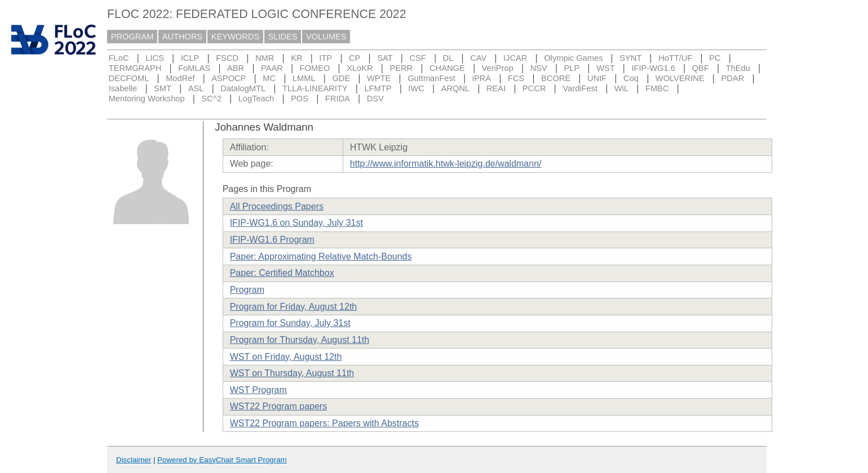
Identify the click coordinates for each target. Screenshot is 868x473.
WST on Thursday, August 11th (292, 373)
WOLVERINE (680, 78)
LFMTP (378, 88)
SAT (385, 58)
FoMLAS (194, 68)
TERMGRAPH (135, 68)
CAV (478, 58)
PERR (401, 68)
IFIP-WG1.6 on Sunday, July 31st (296, 223)
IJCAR (515, 58)
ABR (236, 68)
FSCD (227, 58)
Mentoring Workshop (147, 99)
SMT (163, 88)
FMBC (657, 88)
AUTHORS (183, 37)
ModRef (180, 78)
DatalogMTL (243, 88)
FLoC (119, 58)
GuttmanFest (431, 78)
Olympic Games (573, 58)
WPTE (379, 78)
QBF (701, 68)
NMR (265, 58)
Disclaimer (134, 460)
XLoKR (360, 68)
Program (247, 290)
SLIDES (283, 37)
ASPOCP (229, 78)
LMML (304, 78)
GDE (341, 78)
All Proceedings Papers (277, 206)
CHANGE (447, 68)
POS (300, 99)
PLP (572, 68)
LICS (155, 58)
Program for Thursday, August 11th (300, 340)
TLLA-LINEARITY (315, 88)
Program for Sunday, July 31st (290, 323)
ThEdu (738, 68)
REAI (496, 88)
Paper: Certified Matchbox (282, 273)
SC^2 (211, 99)
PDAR (733, 78)
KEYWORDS (236, 37)
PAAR (272, 68)
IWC (416, 88)
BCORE (556, 78)
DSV (375, 99)
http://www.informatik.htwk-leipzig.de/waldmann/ (446, 164)
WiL (621, 88)
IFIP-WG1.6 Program (272, 240)
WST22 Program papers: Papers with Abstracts (324, 423)
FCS (516, 78)
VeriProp (498, 68)
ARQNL (456, 88)
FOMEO (315, 68)
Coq (631, 78)
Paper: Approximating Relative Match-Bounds (321, 256)
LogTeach (256, 99)
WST (606, 68)
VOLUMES (326, 37)
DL (448, 58)
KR (296, 58)
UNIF (597, 78)
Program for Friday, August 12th (294, 307)
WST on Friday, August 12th (286, 357)
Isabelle (123, 88)
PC (715, 58)
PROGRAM (132, 37)
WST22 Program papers (279, 406)
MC (269, 78)
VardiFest (580, 88)
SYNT (630, 58)
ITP (325, 58)
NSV (539, 68)
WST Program (258, 390)
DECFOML (129, 78)
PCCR (534, 88)
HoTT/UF (675, 58)
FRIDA (338, 99)
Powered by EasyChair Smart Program (222, 460)
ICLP (190, 58)
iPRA (482, 78)
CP (355, 58)
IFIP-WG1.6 (654, 68)
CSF (417, 58)
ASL (196, 88)
